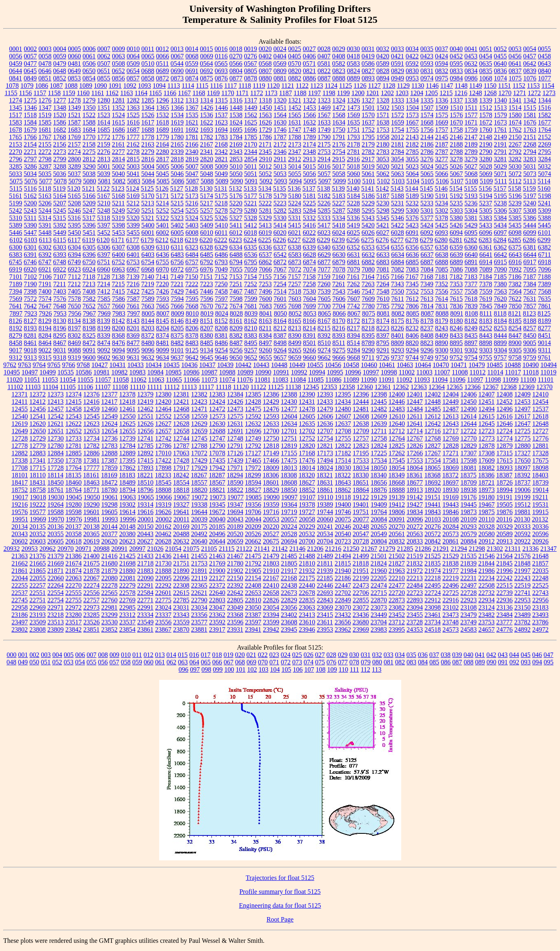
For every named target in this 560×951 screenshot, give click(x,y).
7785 (383, 306)
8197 (74, 328)
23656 (343, 622)
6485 (207, 255)
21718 (145, 563)
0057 (30, 56)
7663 (148, 306)
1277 (60, 100)
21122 (244, 549)
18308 (289, 475)
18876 (379, 490)
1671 (471, 122)
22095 (163, 578)
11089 (351, 380)
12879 (504, 446)
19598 (73, 512)
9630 (118, 357)
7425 (148, 291)
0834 (471, 71)
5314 (45, 218)
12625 (127, 424)
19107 (307, 497)
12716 (433, 431)
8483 (192, 343)
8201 (133, 328)
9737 (398, 357)
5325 (207, 218)
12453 (522, 402)
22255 (20, 585)
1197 (314, 93)
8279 (16, 335)
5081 (104, 181)
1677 (544, 122)
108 (320, 669)
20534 (325, 534)
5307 (515, 210)
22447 (343, 585)
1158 (54, 93)
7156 (280, 277)
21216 (333, 549)
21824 (379, 563)
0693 (221, 71)
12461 (127, 409)
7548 (383, 291)
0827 (368, 71)
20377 (109, 534)
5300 (412, 210)
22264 (56, 585)
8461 (30, 343)
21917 (289, 571)
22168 (289, 578)
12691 (235, 431)
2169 (236, 144)
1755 (412, 130)
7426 (162, 291)
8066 (339, 313)
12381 (181, 394)
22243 (522, 578)
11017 (513, 372)
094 (537, 662)
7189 (16, 284)
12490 (469, 409)
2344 (251, 152)
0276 (251, 56)
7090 (500, 269)
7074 (309, 269)
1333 (398, 100)
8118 (500, 313)
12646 (504, 424)
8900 (515, 343)
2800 (74, 159)
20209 (253, 527)
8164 (280, 321)
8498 (280, 343)
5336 (353, 218)
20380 (127, 534)
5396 (89, 225)
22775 (163, 600)
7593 (162, 299)
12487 (451, 409)
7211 (59, 284)
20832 (397, 541)
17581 (451, 460)
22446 (325, 585)
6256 (353, 240)
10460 (369, 365)
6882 (368, 262)
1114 (188, 86)
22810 (253, 600)
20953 (29, 549)
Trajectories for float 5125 (280, 878)
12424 (217, 402)
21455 (199, 556)
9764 (39, 365)
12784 (127, 446)
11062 (139, 380)
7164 (368, 277)
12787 (181, 446)
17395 (127, 460)
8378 (192, 335)
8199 (104, 328)
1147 (447, 86)
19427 (415, 504)
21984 (469, 571)
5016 (324, 166)
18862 (343, 490)
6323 (192, 247)
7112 (74, 277)
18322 (342, 475)
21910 (271, 571)
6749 (74, 262)
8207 (207, 328)
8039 (251, 313)
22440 (307, 585)
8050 (280, 313)
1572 (398, 115)
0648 (60, 71)
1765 (16, 137)
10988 (227, 372)
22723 (415, 593)
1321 (295, 100)
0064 (133, 56)
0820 (295, 71)
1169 (213, 93)
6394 (74, 255)
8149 (192, 321)
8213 (295, 328)
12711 (379, 431)
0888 (339, 78)
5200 (30, 203)
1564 (280, 115)
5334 (339, 218)
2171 (265, 144)
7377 (471, 284)
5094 (295, 181)
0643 (544, 63)
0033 (398, 49)
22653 (253, 593)
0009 (118, 49)
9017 (16, 350)
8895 (456, 343)
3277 (442, 159)
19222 (38, 504)
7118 (89, 277)
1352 (118, 108)
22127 (217, 578)
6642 (500, 255)
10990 (263, 372)
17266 (415, 453)
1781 (192, 137)
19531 (540, 504)
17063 (181, 453)
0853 (74, 78)
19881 (522, 512)
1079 (27, 86)
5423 (412, 225)
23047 (217, 607)
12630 (217, 424)
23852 (109, 629)
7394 (16, 291)
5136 (294, 188)
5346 (398, 218)
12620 (38, 424)
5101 (369, 181)
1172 (257, 93)
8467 (60, 343)
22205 (379, 578)
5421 (383, 225)
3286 (30, 166)
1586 (60, 122)
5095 (310, 181)
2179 (368, 144)
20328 (487, 527)
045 (526, 655)
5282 (280, 210)
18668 (397, 482)
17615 (504, 460)
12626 (145, 424)
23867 (163, 629)
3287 (45, 166)
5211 (118, 203)
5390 (30, 225)
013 (160, 655)
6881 (353, 262)
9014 (544, 343)
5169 (133, 196)
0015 (207, 49)
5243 (30, 210)
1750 (339, 130)
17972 (253, 468)
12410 (540, 394)
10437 (207, 365)
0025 (295, 49)
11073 (209, 380)
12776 (540, 438)
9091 (89, 350)
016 (194, 655)
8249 (471, 328)
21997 (522, 571)
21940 (343, 571)
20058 (307, 519)
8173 (368, 321)
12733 (73, 438)
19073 (218, 497)
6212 (162, 240)
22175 (307, 578)
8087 (427, 313)
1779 (162, 137)
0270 (236, 56)
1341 (515, 100)
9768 (83, 365)
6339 (309, 247)
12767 (415, 438)
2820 (207, 159)
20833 (415, 541)
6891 (471, 262)
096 (183, 669)
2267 (515, 144)
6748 (60, 262)
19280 (73, 504)
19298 (109, 504)
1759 (471, 130)
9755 (486, 357)
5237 (486, 203)
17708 (20, 468)
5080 (89, 181)
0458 (544, 56)
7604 (309, 299)
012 (149, 655)
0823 (339, 71)
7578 (74, 299)
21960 (379, 571)
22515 (504, 585)
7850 (515, 306)
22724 (433, 593)
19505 (504, 504)
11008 (460, 372)
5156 (485, 188)
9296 (427, 350)
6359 (456, 247)
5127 (177, 188)
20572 (433, 534)
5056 (309, 174)
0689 (162, 71)
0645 (30, 71)
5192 (456, 196)
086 (446, 662)
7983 (119, 313)
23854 (127, 629)
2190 (486, 144)
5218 (221, 203)
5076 (31, 181)
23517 (73, 622)
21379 (56, 556)
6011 (221, 233)
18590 (235, 482)
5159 (529, 188)
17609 (487, 460)
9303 (486, 350)
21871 (56, 571)
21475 (253, 556)
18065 (433, 468)
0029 (339, 49)
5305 (486, 210)
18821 (217, 490)
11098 (493, 380)
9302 (471, 350)
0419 (368, 56)
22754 (56, 600)
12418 (127, 402)
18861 (325, 490)
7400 (45, 291)
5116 (30, 188)
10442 (243, 365)
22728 (469, 593)
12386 (271, 394)
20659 (235, 541)
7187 (529, 277)
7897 (16, 313)
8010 (192, 313)
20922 (522, 541)
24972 (540, 629)
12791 (235, 446)
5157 (500, 188)
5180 (295, 196)
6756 (177, 262)
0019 (251, 49)
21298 (477, 549)
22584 (145, 593)
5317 (89, 218)
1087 (56, 86)
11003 (424, 372)
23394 (271, 615)
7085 (442, 269)
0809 (280, 71)
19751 (361, 512)
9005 (530, 343)
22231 (469, 578)
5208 (74, 203)
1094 (159, 86)
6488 (236, 255)
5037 (74, 174)
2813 (104, 159)
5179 (280, 196)
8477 (133, 343)
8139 (104, 321)
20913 (504, 541)
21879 (109, 571)
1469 (324, 108)
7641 (16, 306)
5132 (236, 188)
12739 (127, 438)
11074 (227, 380)
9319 (74, 357)
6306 (104, 247)
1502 (383, 108)
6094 (456, 233)
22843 (325, 600)
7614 (442, 299)
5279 (236, 210)
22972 (73, 607)
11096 (457, 380)
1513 (500, 108)
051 (46, 662)
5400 (148, 225)
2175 (324, 144)
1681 (45, 130)
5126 (162, 188)
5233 (427, 203)
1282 (133, 100)
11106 (85, 387)
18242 (181, 475)
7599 (251, 299)
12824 (379, 446)
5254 (177, 210)
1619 (177, 122)
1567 (324, 115)
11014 (495, 372)
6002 (162, 233)
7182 (456, 277)
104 (275, 669)
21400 (91, 556)
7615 (456, 299)
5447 (30, 233)
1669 (442, 122)
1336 (442, 100)
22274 (91, 585)
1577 (471, 115)
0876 (221, 78)
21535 (469, 556)
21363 (20, 556)
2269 (544, 144)
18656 (379, 482)
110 (343, 669)
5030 (515, 166)
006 (80, 655)
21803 (271, 563)
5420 (368, 225)
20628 (163, 541)
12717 (451, 431)
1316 (236, 100)
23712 (397, 622)
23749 (469, 622)
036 (423, 655)
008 (103, 655)
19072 (200, 497)
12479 (325, 409)
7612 (412, 299)
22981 (109, 607)
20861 (451, 541)
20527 (271, 534)
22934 (487, 600)
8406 (412, 335)
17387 (109, 460)
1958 (383, 137)
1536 (207, 115)
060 (149, 662)
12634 (289, 424)
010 (126, 655)
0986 (471, 78)
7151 (206, 277)
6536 (251, 255)
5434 (500, 225)
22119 (199, 578)
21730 (163, 563)
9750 (442, 357)
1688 (148, 130)
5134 (265, 188)
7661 (133, 306)
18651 (361, 482)
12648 (540, 424)
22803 (217, 600)
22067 (91, 578)
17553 (415, 460)
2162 (133, 144)
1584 (30, 122)
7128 (103, 277)
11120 (241, 387)
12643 (451, 424)
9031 (60, 350)
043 (503, 655)
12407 (487, 394)
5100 (354, 181)
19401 (361, 504)
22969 (38, 607)
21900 (217, 571)
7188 (544, 277)
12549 (109, 416)
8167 (324, 321)
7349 (427, 284)
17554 (433, 460)
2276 (104, 152)
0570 (295, 63)
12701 (289, 431)
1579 (500, 115)
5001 (104, 166)
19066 (164, 497)
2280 (162, 152)
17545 (397, 460)
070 (263, 662)
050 (34, 662)
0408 (339, 56)
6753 (133, 262)
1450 (265, 108)
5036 (60, 174)
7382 (515, 284)
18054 (397, 468)
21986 (487, 571)
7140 (147, 277)
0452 (456, 56)
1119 (259, 86)
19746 (343, 512)
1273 (549, 93)
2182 (412, 144)
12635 (307, 424)
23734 (433, 622)
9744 (412, 357)
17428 (181, 460)
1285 (148, 100)
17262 (397, 453)
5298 (383, 210)
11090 (369, 380)
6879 (339, 262)
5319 (118, 218)
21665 (38, 563)
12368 (509, 387)
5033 (16, 174)
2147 (471, 137)
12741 (145, 438)
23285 (91, 615)
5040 (118, 174)
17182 (343, 453)
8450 (530, 335)
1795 (368, 137)
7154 (250, 277)
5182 (324, 196)
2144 (427, 137)
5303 (456, 210)
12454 (540, 402)
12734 (91, 438)
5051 (251, 174)
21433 (145, 556)
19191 (504, 497)
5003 (133, 166)
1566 (309, 115)
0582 (339, 63)
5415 (295, 225)
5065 (427, 174)
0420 (383, 56)
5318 (104, 218)
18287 (217, 475)
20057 (289, 519)
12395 (343, 394)
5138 (324, 188)
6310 (162, 247)
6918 (544, 262)
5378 (442, 218)
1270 (505, 93)
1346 (30, 108)
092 (514, 662)
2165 (177, 144)
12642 (433, 424)
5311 (30, 218)
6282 (471, 240)
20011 (181, 519)
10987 (209, 372)
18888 (397, 490)
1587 (74, 122)
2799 (60, 159)
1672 (486, 122)
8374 (162, 335)
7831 (442, 306)
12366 (473, 387)
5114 (544, 181)
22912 (433, 600)
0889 (353, 78)
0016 (221, 49)
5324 (192, 218)
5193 (471, 196)
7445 (192, 291)
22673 (289, 593)
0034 (412, 49)
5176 (236, 196)
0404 (280, 56)
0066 (162, 56)
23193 (38, 615)
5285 (324, 210)
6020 (280, 233)
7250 (221, 284)
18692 (433, 482)
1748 (309, 130)
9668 (353, 357)
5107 (457, 181)
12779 (38, 446)
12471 (199, 409)
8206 (192, 328)
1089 (86, 86)
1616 (133, 122)
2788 (456, 152)
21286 (423, 549)
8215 (324, 328)
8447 (515, 335)
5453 (118, 233)
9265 (295, 350)
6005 (177, 233)
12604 (289, 416)
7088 (471, 269)
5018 (353, 166)
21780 (235, 563)
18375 (468, 475)
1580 (515, 115)
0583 (353, 63)
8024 (222, 313)
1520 (60, 115)
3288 (60, 166)
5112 (515, 181)
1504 (412, 108)
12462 (145, 409)
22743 (540, 593)
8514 (353, 343)
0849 (30, 78)
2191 (500, 144)
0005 (74, 49)
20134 (20, 527)
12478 (307, 409)
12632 (253, 424)
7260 (324, 284)
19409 (379, 504)
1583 (16, 122)
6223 (236, 240)
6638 (442, 255)
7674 (236, 306)
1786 (265, 137)
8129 (45, 321)
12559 (199, 416)
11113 (189, 387)
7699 (309, 306)
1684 (89, 130)
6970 (162, 269)
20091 (397, 519)
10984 (156, 372)
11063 (156, 380)
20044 (253, 519)
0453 (471, 56)
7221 (177, 284)
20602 (20, 541)
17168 (307, 453)
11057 (103, 380)
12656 (145, 431)
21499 (361, 556)
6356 (412, 247)
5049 (221, 174)
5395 (74, 225)
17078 (217, 453)
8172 (353, 321)
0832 (442, 71)
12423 (199, 402)
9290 (368, 350)
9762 (10, 365)
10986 (191, 372)
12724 (504, 431)
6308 (133, 247)
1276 (45, 100)
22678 (307, 593)
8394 (353, 335)
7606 (339, 299)
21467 (235, 556)
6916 (515, 262)
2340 (192, 152)
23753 (487, 622)
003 (46, 655)
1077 (544, 78)
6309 (148, 247)
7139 (133, 277)
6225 (265, 240)
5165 (74, 196)
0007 (104, 49)
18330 (360, 475)
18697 (451, 482)
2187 (442, 144)
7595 (192, 299)
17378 (73, 460)
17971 (235, 468)
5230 (383, 203)
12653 (91, 431)
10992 (299, 372)
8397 (383, 335)
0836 (500, 71)
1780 (177, 137)
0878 (251, 78)
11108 (120, 387)
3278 (456, 159)
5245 (60, 210)
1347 (45, 108)
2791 (500, 152)
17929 (199, 468)
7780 (368, 306)
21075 (191, 549)
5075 (16, 181)
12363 (419, 387)
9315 (45, 357)
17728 (56, 468)
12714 (415, 431)
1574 (427, 115)
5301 (427, 210)
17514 (343, 460)
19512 (522, 504)
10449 (297, 365)
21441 (181, 556)
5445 (544, 225)
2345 (265, 152)
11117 (206, 387)
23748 (451, 622)
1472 (339, 108)
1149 (475, 86)
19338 (199, 504)
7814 (427, 306)
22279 (127, 585)
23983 (379, 629)
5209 (89, 203)
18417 (20, 482)
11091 (386, 380)
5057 (324, 174)
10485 (495, 365)
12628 (181, 424)
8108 (471, 313)
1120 (273, 86)
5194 (486, 196)
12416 (91, 402)
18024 (325, 468)
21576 (522, 556)
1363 (133, 108)
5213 (148, 203)
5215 (177, 203)
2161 (118, 144)
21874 (73, 571)
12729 (38, 438)
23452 (397, 615)
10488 (513, 365)
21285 (405, 549)
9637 (177, 357)
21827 (397, 563)
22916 (451, 600)
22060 (56, 578)
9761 (544, 357)
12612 (433, 416)
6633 (383, 255)
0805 (251, 71)
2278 (133, 152)
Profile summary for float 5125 (280, 892)
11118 (223, 387)
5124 (133, 188)
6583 (295, 255)
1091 (115, 86)
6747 (45, 262)
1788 (295, 137)
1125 (346, 86)
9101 (177, 350)
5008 (207, 166)
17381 (91, 460)
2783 (383, 152)
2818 (177, 159)
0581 (324, 63)
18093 (504, 468)
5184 (353, 196)
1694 (221, 130)
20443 (145, 534)
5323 (177, 218)
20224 (289, 527)
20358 (73, 534)
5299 (398, 210)
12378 (127, 394)
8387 (280, 335)
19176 (469, 497)
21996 (504, 571)
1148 (461, 86)
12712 (397, 431)
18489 (127, 482)
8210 (251, 328)
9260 (265, 350)
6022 (309, 233)
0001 (16, 49)
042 (491, 655)
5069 (486, 174)
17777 (91, 468)
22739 (504, 593)
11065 (174, 380)
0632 (471, 63)
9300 (442, 350)
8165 (295, 321)
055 (91, 662)
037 (434, 655)
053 (69, 662)
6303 (60, 247)
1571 (383, 115)
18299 (253, 475)
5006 (177, 166)
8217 (353, 328)
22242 (504, 578)
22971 (56, 607)
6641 (486, 255)
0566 (236, 63)
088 (469, 662)
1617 (148, 122)
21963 (397, 571)
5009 (221, 166)
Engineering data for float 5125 (280, 905)
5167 (104, 196)
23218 (56, 615)
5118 (45, 188)
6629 (324, 255)
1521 (74, 115)
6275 (368, 240)
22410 (271, 585)
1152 (519, 86)
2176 (339, 144)
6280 (441, 240)
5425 (442, 225)
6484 (192, 255)
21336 (531, 549)
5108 (471, 181)
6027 (383, 233)
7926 (45, 313)
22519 (522, 585)
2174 (309, 144)
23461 (433, 615)
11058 (121, 380)
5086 (178, 181)
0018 (236, 49)
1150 (490, 86)
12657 (163, 431)
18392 (522, 475)
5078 (60, 181)
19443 (451, 504)
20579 (469, 534)
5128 (191, 188)
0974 (427, 78)
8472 (89, 343)
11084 (298, 380)
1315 (221, 100)
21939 (325, 571)
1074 (500, 78)
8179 (442, 321)
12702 (307, 431)
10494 (549, 365)
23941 (253, 629)
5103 (398, 181)
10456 (333, 365)
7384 (530, 284)
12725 (522, 431)
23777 (504, 622)
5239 (515, 203)
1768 (60, 137)
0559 (192, 63)
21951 (361, 571)
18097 (522, 468)
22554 (56, 593)
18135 (73, 475)
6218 (177, 240)
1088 (71, 86)
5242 (16, 210)
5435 (515, 225)
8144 (148, 321)
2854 (251, 159)
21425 (127, 556)
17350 (56, 460)
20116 (504, 519)
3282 (515, 159)
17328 (540, 453)
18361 (414, 475)
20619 (91, 541)
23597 (253, 622)
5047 (192, 174)
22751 (38, 600)
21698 (127, 563)
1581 (530, 115)
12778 (20, 446)
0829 (398, 71)
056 (103, 662)
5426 (456, 225)
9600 (89, 357)
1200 (358, 93)
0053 (515, 49)
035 (411, 655)
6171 (118, 240)
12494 (487, 409)
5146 (441, 188)
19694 (235, 512)
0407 (324, 56)
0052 (500, 49)
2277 (118, 152)
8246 (456, 328)
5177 (251, 196)
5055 (295, 174)
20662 (253, 541)
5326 (221, 218)
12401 (415, 394)
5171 (162, 196)
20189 (235, 527)
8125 (544, 313)
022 (263, 655)
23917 (217, 629)
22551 (38, 593)
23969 (361, 629)
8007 (163, 313)
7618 (471, 299)
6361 (486, 247)
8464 (45, 343)
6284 (500, 240)
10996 (353, 372)
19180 (487, 497)
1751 (353, 130)
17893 (145, 468)
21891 (199, 571)
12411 (19, 402)
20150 (145, 527)
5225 (309, 203)
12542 (56, 416)
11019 (548, 372)
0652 (118, 71)
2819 (192, 159)
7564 (515, 291)
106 (298, 669)
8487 (236, 343)
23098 (433, 607)
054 (80, 662)
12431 (307, 402)
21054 (173, 549)
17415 (145, 460)
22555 (73, 593)
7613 (427, 299)
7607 (353, 299)
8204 (162, 328)
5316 (74, 218)
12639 (379, 424)
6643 (515, 255)
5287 (339, 210)
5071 (500, 174)
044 (514, 655)
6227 (294, 240)
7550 (398, 291)
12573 (217, 416)
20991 (119, 549)
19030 (56, 497)
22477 (397, 585)
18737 (522, 482)
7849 (500, 306)
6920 (30, 269)
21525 (433, 556)
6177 (133, 240)
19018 (38, 497)
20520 (235, 534)
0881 (280, 78)
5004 (148, 166)
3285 (16, 166)
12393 (325, 394)
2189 (471, 144)
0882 (295, 78)
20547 (361, 534)
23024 (163, 607)
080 (377, 662)
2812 (89, 159)
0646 (45, 71)
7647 (45, 306)
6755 (162, 262)
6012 (236, 233)
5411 (236, 225)
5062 (383, 174)
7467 (236, 291)
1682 (60, 130)
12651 (56, 431)
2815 (133, 159)
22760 (109, 600)
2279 (148, 152)
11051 (32, 380)
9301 (456, 350)
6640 (471, 255)
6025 (353, 233)
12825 (397, 446)
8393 (339, 335)
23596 (235, 622)
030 (354, 655)
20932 (11, 549)
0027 (309, 49)
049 (23, 662)
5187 (383, 196)
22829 (289, 600)
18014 (307, 468)
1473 (353, 108)
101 (240, 669)
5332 (309, 218)
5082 (119, 181)
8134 (74, 321)
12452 (504, 402)
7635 (544, 299)
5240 (530, 203)
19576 (20, 512)
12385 (253, 394)
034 (400, 655)
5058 (339, 174)
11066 (192, 380)
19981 (92, 519)
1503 (398, 108)
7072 (295, 269)
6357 (427, 247)
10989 (245, 372)
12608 (361, 416)
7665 (162, 306)
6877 (324, 262)
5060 (353, 174)
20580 (487, 534)
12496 (504, 409)
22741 (522, 593)
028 (331, 655)
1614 (104, 122)
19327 (181, 504)
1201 (373, 93)
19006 (522, 490)
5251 (148, 210)
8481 (162, 343)
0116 (221, 56)
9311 (544, 350)
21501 (379, 556)
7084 (427, 269)
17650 (522, 460)
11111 (155, 387)
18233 (163, 475)
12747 (217, 438)
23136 (504, 607)
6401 (133, 255)
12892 (145, 453)
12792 (253, 446)
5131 (221, 188)
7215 (118, 284)
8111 (486, 313)
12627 (163, 424)
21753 (199, 563)
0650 (89, 71)
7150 (191, 277)
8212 (280, 328)
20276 (433, 527)
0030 (353, 49)
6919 (16, 269)
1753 (383, 130)
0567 (251, 63)
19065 (146, 497)
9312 (16, 357)
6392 (45, 255)
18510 (145, 482)
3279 (471, 159)
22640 (217, 593)
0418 (353, 56)
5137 (309, 188)
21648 (540, 556)
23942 (271, 629)
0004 (60, 49)
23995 (397, 629)
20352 (38, 534)
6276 (382, 240)
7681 (251, 306)
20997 (137, 549)
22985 (127, 607)
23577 (199, 622)
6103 (31, 240)
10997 (371, 372)
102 (252, 669)
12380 (163, 394)
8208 (221, 328)
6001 (148, 233)
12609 (379, 416)
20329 (504, 527)
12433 (325, 402)
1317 (251, 100)
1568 (339, 115)
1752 (368, 130)
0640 (500, 63)
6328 (207, 247)
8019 (207, 313)
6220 (206, 240)
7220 (162, 284)
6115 (60, 240)
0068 (192, 56)
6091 (412, 233)
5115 (16, 188)
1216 (461, 93)
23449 (379, 615)
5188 (398, 196)
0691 (192, 71)
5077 (45, 181)
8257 (530, 328)
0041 (471, 49)
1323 (324, 100)
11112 (172, 387)
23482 (487, 615)
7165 (382, 277)
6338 (295, 247)
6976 (207, 269)
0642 (530, 63)
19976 (74, 519)
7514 (280, 291)
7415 (118, 291)
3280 (486, 159)
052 (57, 662)
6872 (280, 262)
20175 (199, 527)
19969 (38, 519)
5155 (471, 188)
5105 (427, 181)
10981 (102, 372)
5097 (324, 181)
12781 (73, 446)
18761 (56, 490)
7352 (442, 284)
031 (366, 655)
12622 (73, 424)
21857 (540, 563)
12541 (38, 416)
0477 (30, 63)
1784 (236, 137)
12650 (38, 431)
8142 (118, 321)
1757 (442, 130)
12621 (56, 424)
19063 (128, 497)
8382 (236, 335)
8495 (251, 343)
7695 (280, 306)
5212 (133, 203)
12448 (433, 402)
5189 (412, 196)
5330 (280, 218)
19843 (433, 512)
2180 (383, 144)
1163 (126, 93)
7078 (339, 269)
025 (297, 655)
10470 (441, 365)
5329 (265, 218)
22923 (469, 600)
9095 (133, 350)
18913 (415, 490)
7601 (280, 299)
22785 (181, 600)
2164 (162, 144)
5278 (221, 210)
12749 (253, 438)
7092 (515, 269)
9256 (236, 350)
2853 (236, 159)
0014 (192, 49)
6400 (118, 255)
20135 (38, 527)
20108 (451, 519)
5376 (412, 218)
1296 (162, 100)
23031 (181, 607)
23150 (522, 607)
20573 (451, 534)
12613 (451, 416)
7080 (368, 269)
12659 (199, 431)
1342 (530, 100)
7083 (412, 269)
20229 (307, 527)
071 (274, 662)
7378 (486, 284)
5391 (45, 225)
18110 (38, 475)
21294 (459, 549)
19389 (325, 504)
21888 (163, 571)
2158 (89, 144)
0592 (412, 63)
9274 (324, 350)
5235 (456, 203)
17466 (271, 460)
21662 (20, 563)
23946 (307, 629)
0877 (236, 78)
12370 (544, 387)
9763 (24, 365)
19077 (236, 497)
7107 (60, 277)
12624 (109, 424)
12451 (487, 402)
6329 (221, 247)
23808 (38, 629)
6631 (353, 255)
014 (171, 655)
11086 (333, 380)
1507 (427, 108)
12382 (199, 394)
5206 (45, 203)
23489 (522, 615)
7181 (441, 277)
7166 (397, 277)
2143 (412, 137)
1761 (500, 130)
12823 (361, 446)
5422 (398, 225)
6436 (162, 255)
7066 (265, 269)
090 (491, 662)
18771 (91, 490)
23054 (271, 607)
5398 (118, 225)
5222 (265, 203)
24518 (433, 629)
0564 (207, 63)
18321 (324, 475)
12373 (56, 394)
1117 (230, 86)
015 (183, 655)
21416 (109, 556)
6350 (339, 247)
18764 (73, 490)
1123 (317, 86)
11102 (15, 387)
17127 (253, 453)
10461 (387, 365)
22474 (379, 585)
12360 (365, 387)
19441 (433, 504)
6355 (398, 247)
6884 (398, 262)
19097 (289, 497)
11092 (404, 380)
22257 (38, 585)
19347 (235, 504)
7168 (427, 277)
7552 (412, 291)
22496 (451, 585)
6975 (192, 269)
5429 (471, 225)
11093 (422, 380)
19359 (271, 504)
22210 (397, 578)
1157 (40, 93)
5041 (133, 174)
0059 (60, 56)
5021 (398, 166)
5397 (104, 225)
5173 (192, 196)
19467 (487, 504)
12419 (145, 402)
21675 (91, 563)
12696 (253, 431)
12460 (109, 409)
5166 (89, 196)
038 (446, 655)
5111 (501, 181)
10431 (118, 365)
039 (457, 655)
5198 (544, 196)
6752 (118, 262)
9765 (54, 365)
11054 (68, 380)
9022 (45, 350)
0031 (368, 49)
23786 (540, 622)
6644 (530, 255)
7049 (221, 269)
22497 (469, 585)
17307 (469, 453)
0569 (280, 63)
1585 (45, 122)
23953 (325, 629)
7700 (324, 306)
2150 (515, 137)
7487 (251, 291)
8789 (368, 343)
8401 (398, 335)
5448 (45, 233)
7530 (309, 291)
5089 (222, 181)
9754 (471, 357)
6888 (442, 262)
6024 (339, 233)
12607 (343, 416)
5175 (221, 196)
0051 (486, 49)
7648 (60, 306)
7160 (338, 277)
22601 (163, 593)
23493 (540, 615)
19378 (307, 504)
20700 (307, 541)
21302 (495, 549)
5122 (103, 188)
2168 (221, 144)
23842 (73, 629)
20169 (181, 527)
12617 (522, 416)
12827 (433, 446)
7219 (148, 284)
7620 (500, 299)
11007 (442, 372)
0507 (104, 63)
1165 (155, 93)
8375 (177, 335)
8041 (266, 313)
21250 (351, 549)
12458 (73, 409)
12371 (20, 394)
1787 (280, 137)
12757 (361, 438)
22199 (361, 578)
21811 (325, 563)
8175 (398, 321)
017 (206, 655)
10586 (84, 372)
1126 (360, 86)
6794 (236, 262)
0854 (89, 78)
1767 (45, 137)
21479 (271, 556)
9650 (236, 357)
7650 (74, 306)
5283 (295, 210)
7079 (353, 269)
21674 (73, 563)
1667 (412, 122)
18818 (181, 490)
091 (503, 662)
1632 (309, 122)
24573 (451, 629)
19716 (271, 512)
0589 (383, 63)
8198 (89, 328)
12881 (540, 446)
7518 (295, 291)
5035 (45, 174)
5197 (530, 196)
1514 (515, 108)
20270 (397, 527)
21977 (451, 571)
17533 (361, 460)
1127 (374, 86)
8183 (486, 321)
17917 (181, 468)
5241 (544, 203)
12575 (235, 416)
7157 (294, 277)
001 (23, 655)
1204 (417, 93)
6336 (265, 247)
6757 (192, 262)
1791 (339, 137)
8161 (236, 321)
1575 (442, 115)
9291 (383, 350)
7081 (383, 269)
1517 (16, 115)
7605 (324, 299)
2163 (148, 144)
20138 (91, 527)
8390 (295, 335)
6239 (338, 240)
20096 (415, 519)
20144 (109, 527)
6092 (427, 233)
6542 (280, 255)
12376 (91, 394)
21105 (209, 549)
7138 (118, 277)
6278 (412, 240)
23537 (127, 622)
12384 (235, 394)
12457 (56, 409)
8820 (412, 343)
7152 (221, 277)
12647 (522, 424)
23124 (487, 607)
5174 (207, 196)
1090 (100, 86)
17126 (235, 453)
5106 (442, 181)
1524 (118, 115)
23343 (181, 615)
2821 (221, 159)
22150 (235, 578)
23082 (397, 607)
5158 (515, 188)
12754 (325, 438)
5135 (280, 188)
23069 (325, 607)
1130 (418, 86)
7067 (280, 269)
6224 (250, 240)
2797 (30, 159)
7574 (45, 299)
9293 (398, 350)
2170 (251, 144)
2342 (221, 152)
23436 (361, 615)
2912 (295, 159)
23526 (91, 622)
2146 (456, 137)
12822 (343, 446)
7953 (60, 313)
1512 (486, 108)
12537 (540, 409)
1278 (74, 100)
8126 (16, 321)
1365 (162, 108)
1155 (11, 93)
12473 (235, 409)
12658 (181, 431)
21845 (504, 563)
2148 (486, 137)
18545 (163, 482)
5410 (221, 225)
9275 (339, 350)
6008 (192, 233)
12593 (271, 416)
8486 (221, 343)
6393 (60, 255)
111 (354, 669)
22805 (235, 600)
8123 (529, 313)
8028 (236, 313)
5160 (544, 188)
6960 (104, 269)
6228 (309, 240)
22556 (91, 593)
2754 (339, 152)
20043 (235, 519)
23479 (469, 615)
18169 (109, 475)
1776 (118, 137)
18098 (540, 468)
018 (217, 655)
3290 (89, 166)
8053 (310, 313)
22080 (109, 578)
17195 (361, 453)
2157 (74, 144)
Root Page (280, 919)
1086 (42, 86)
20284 (451, 527)
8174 (383, 321)
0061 (89, 56)
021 (251, 655)
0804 (236, 71)
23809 (56, 629)
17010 (163, 453)
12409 (522, 394)
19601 (91, 512)
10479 (477, 365)
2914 (324, 159)
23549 (145, 622)
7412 (104, 291)
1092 (130, 86)
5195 (500, 196)
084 (423, 662)
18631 (325, 482)
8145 (162, 321)
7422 (133, 291)
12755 (343, 438)
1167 (184, 93)
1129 (403, 86)
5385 (515, 218)
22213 (415, 578)
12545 (91, 416)
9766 (69, 365)
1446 (221, 108)
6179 (147, 240)
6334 (236, 247)
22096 (181, 578)
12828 (451, 446)
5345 (383, 218)
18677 (415, 482)
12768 (433, 438)
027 (320, 655)
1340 (500, 100)
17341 (38, 460)
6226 (280, 240)
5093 (280, 181)
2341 (207, 152)
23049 (235, 607)
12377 (109, 394)
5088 (207, 181)
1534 (177, 115)
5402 (177, 225)
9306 (530, 350)
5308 (530, 210)
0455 (500, 56)
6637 (427, 255)
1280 (104, 100)
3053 (383, 159)
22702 (343, 593)
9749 (427, 357)
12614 (469, 416)
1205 (431, 93)
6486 (221, 255)
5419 (353, 225)
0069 (207, 56)
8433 (456, 335)
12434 (343, 402)
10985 (173, 372)
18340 (378, 475)
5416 (309, 225)
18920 (433, 490)
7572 (30, 299)
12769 (451, 438)
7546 (353, 291)
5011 (250, 166)
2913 (309, 159)
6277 (397, 240)
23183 (540, 607)
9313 (30, 357)
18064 (415, 468)
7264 (383, 284)
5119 (59, 188)
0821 (309, 71)
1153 (533, 86)
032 (377, 655)
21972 (415, 571)
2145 (442, 137)
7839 (471, 306)
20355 (56, 534)
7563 (500, 291)
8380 (207, 335)
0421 (398, 56)
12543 (73, 416)
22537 (20, 593)
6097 (500, 233)
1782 (207, 137)
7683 (265, 306)
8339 (104, 335)
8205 (177, 328)
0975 (442, 78)
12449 (451, 402)
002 (34, 655)
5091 (251, 181)
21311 (512, 549)
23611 (325, 622)
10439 (225, 365)
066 (217, 662)
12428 (253, 402)
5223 (280, 203)
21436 (163, 556)
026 (309, 655)
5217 (207, 203)
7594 (177, 299)
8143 (133, 321)
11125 (276, 387)
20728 (361, 541)
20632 (181, 541)
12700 (271, 431)
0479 (60, 63)
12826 (415, 446)
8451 (544, 335)
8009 (178, 313)
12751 (289, 438)
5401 (162, 225)
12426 (235, 402)
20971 (83, 549)
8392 (324, 335)
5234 (442, 203)
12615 (487, 416)
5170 (148, 196)
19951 (20, 519)
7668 (192, 306)
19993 (110, 519)
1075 (515, 78)
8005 (148, 313)
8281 (30, 335)
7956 (75, 313)
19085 (253, 497)
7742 (353, 306)
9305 (515, 350)
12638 (361, 424)
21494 (343, 556)
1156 (26, 93)
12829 (469, 446)
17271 (451, 453)
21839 (469, 563)
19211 (540, 497)
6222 (221, 240)
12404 (451, 394)
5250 (133, 210)
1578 (486, 115)
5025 (442, 166)
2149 (500, 137)
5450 (74, 233)
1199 (343, 93)
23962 (343, 629)
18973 (487, 490)
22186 (343, 578)
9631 (133, 357)
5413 (265, 225)
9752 (456, 357)
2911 (280, 159)
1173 (271, 93)
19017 (20, 497)
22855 (361, 600)
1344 (544, 100)
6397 (104, 255)
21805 (289, 563)
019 (229, 655)
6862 (265, 262)
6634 (398, 255)
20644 (217, 541)
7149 (177, 277)
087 (457, 662)
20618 (73, 541)
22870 (379, 600)
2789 (471, 152)
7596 (207, 299)
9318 (60, 357)
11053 (50, 380)
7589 (148, 299)
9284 (353, 350)
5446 (16, 233)
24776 (504, 629)
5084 (148, 181)
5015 (309, 166)
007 (91, 655)
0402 (265, 56)
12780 (56, 446)
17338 (20, 460)
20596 (540, 534)
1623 (221, 122)
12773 (487, 438)
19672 (217, 512)
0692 (207, 71)
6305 (89, 247)
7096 (544, 269)
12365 (455, 387)
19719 (289, 512)
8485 (207, 343)
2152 (544, 137)
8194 (45, 328)
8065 (324, 313)
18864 (361, 490)
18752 (20, 490)
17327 (522, 453)
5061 (368, 174)
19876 (504, 512)
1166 (170, 93)
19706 (253, 512)
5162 (30, 196)
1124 (331, 86)
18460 (73, 482)
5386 (530, 218)
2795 (544, 152)
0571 (309, 63)
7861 (544, 306)
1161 (98, 93)
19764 (379, 512)
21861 (20, 571)
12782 (91, 446)
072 (286, 662)
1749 (324, 130)
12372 (38, 394)
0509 (133, 63)
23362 (217, 615)
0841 (16, 78)
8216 (339, 328)
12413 (56, 402)
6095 (471, 233)
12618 (540, 416)
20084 (379, 519)
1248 (476, 93)
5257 (207, 210)
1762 (515, 130)
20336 (540, 527)
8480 (148, 343)
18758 (38, 490)
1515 (530, 108)
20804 (379, 541)
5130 (206, 188)
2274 (74, 152)
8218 (368, 328)
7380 (500, 284)
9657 (280, 357)
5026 (456, 166)
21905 (253, 571)
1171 (242, 93)
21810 (307, 563)
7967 (89, 313)
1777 (133, 137)
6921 (45, 269)
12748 (235, 438)
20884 (469, 541)
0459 (16, 63)
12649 (20, 431)
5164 (60, 196)
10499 (48, 372)
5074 (544, 174)
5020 (383, 166)
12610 (397, 416)
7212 (74, 284)
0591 (398, 63)
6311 (177, 247)
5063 (398, 174)
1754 (398, 130)
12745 (199, 438)
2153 (16, 144)
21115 (227, 549)
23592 (217, 622)
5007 (192, 166)
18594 (253, 482)
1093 (144, 86)
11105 (68, 387)
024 (286, 655)
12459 (91, 409)
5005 (162, 166)
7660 (118, 306)
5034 (30, 174)
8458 (16, 343)
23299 (109, 615)
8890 (442, 343)
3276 (427, 159)
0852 (60, 78)
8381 (221, 335)
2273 (60, 152)
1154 (548, 86)
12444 (361, 402)
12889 (127, 453)
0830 (412, 71)
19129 (379, 497)
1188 (300, 93)
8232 (412, 328)
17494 (325, 460)
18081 (469, 468)
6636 (412, 255)
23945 (289, 629)
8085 (413, 313)
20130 (522, 519)
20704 (325, 541)
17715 (38, 468)
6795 (251, 262)
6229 (324, 240)
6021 (295, 233)
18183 (127, 475)
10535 (66, 372)
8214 (309, 328)
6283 (485, 240)
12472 (217, 409)
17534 (379, 460)
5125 (147, 188)
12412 (38, 402)
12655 (127, 431)
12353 (329, 387)
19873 (469, 512)
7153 (236, 277)
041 (480, 655)
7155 (265, 277)
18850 (289, 490)
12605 (307, 416)
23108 (469, 607)
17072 (199, 453)
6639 (456, 255)
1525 (133, 115)
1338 (471, 100)
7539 (324, 291)
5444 (530, 225)
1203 (402, 93)
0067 (177, 56)
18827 (253, 490)
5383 (486, 218)
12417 (109, 402)
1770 (89, 137)
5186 (368, 196)
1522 (89, 115)
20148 (127, 527)
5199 (16, 203)
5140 (353, 188)
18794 (127, 490)
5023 (412, 166)
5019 (368, 166)
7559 (486, 291)
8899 (500, 343)
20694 (289, 541)
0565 (221, 63)
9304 (500, 350)
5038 (89, 174)
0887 (324, 78)
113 (377, 669)
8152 (221, 321)
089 (480, 662)
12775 (522, 438)
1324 (339, 100)
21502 (397, 556)
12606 (325, 416)
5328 (251, 218)
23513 (56, 622)
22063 (73, 578)
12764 (397, 438)
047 (549, 655)
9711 (368, 357)
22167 (271, 578)
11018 (531, 372)
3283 (530, 159)
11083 (280, 380)
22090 (145, 578)
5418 (339, 225)
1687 (133, 130)
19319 (163, 504)
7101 (16, 277)
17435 (217, 460)
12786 (163, 446)
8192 (16, 328)
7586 (118, 299)
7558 (471, 291)
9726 (383, 357)
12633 (271, 424)
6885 (412, 262)
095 (549, 662)
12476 (271, 409)
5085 (163, 181)
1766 (30, 137)
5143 (397, 188)
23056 (289, 607)
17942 (217, 468)
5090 (236, 181)
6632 (368, 255)
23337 (163, 615)
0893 (368, 78)
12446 (397, 402)
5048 (207, 174)
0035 (427, 49)
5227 (339, 203)
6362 (500, 247)
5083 (133, 181)
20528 (289, 534)
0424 (442, 56)
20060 (325, 519)
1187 (286, 93)
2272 (45, 152)
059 (137, 662)
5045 (162, 174)
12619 (20, 424)
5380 (456, 218)
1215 (446, 93)
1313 (192, 100)
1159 (69, 93)
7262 (353, 284)
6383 (16, 255)
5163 (45, 196)
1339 (486, 100)
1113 (174, 86)
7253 (265, 284)
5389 (16, 225)
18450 (56, 482)
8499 (295, 343)
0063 (118, 56)
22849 (343, 600)
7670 (207, 306)
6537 (265, 255)
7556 (442, 291)
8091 (457, 313)
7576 (60, 299)
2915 (339, 159)
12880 (522, 446)
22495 (433, 585)
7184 (485, 277)
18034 (361, 468)
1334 (412, 100)
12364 (437, 387)
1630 (280, 122)
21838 (451, 563)
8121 (515, 313)
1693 (207, 130)
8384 (265, 335)
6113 (45, 240)
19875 (487, 512)
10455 (315, 365)
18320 (307, 475)
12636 (325, 424)
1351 (104, 108)
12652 (73, 431)
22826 (271, 600)
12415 (73, 402)
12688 (217, 431)
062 (171, 662)
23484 (504, 615)
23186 (20, 615)
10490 (531, 365)
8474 (104, 343)
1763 (530, 130)
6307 (118, 247)
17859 (109, 468)
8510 (324, 343)
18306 (271, 475)
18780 (109, 490)
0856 (118, 78)
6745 (16, 262)
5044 (148, 174)
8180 (456, 321)
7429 (177, 291)
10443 (261, 365)
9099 (162, 350)
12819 (289, 446)
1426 (207, 108)
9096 (148, 350)
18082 (487, 468)
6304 (74, 247)
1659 (398, 122)
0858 (148, 78)
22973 (91, 607)
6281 (456, 240)
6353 (368, 247)
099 (218, 669)
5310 (16, 218)
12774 (504, 438)
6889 (456, 262)
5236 (471, 203)
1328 (383, 100)
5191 (442, 196)
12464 (163, 409)
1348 (60, 108)
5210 (104, 203)
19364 (289, 504)
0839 (530, 71)
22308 (181, 585)
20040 (217, 519)
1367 (192, 108)
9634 (162, 357)
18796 (145, 490)
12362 (401, 387)
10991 (281, 372)
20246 (343, 527)
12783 (109, 446)
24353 (415, 629)
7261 (339, 284)
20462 (163, 534)
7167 (412, 277)
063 (183, 662)
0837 (515, 71)
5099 (339, 181)
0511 (162, 63)
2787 (442, 152)
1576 (456, 115)
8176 (412, 321)
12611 (414, 416)
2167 (207, 144)
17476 (307, 460)
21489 (325, 556)
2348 (309, 152)
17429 (199, 460)
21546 (487, 556)
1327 (368, 100)
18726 (504, 482)
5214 (162, 203)
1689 (162, 130)
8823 (427, 343)
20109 (469, 519)
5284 (309, 210)
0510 (148, 63)
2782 (368, 152)
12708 (343, 431)
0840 (544, 71)
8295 (60, 335)
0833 (456, 71)
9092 (104, 350)
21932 (307, 571)
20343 (20, 534)
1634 (339, 122)
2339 (177, 152)
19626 (163, 512)
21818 (361, 563)
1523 (104, 115)
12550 (127, 416)
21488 (307, 556)
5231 (398, 203)
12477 (289, 409)
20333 (522, 527)
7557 (456, 291)
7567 (530, 291)
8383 (251, 335)
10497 (30, 372)
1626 (265, 122)
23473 (451, 615)
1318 (265, 100)
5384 (500, 218)
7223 (207, 284)
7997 (133, 313)
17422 (163, 460)
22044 (20, 578)
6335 (251, 247)
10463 (405, 365)
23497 (20, 622)
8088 (442, 313)
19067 (182, 497)
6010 (207, 233)
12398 (379, 394)
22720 (397, 593)
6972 (177, 269)
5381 (471, 218)
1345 (16, 108)
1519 (45, 115)
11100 (528, 380)
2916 (353, 159)
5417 (324, 225)
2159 (104, 144)
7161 (353, 277)
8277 (544, 328)
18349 (396, 475)
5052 (265, 174)
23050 (253, 607)
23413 (307, 615)
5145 (427, 188)
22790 (199, 600)
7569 (16, 299)
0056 (16, 56)
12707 (325, 431)
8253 (500, 328)
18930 (451, 490)
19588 (56, 512)
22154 (253, 578)
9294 (412, 350)
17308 (487, 453)
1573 (412, 115)
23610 (307, 622)
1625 (251, 122)
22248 (540, 578)
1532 (162, 115)
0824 (353, 71)
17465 (253, 460)
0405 (295, 56)
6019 (265, 233)
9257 (251, 350)
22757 (91, 600)
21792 (253, 563)
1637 (368, 122)
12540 (20, 416)
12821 (325, 446)
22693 (325, 593)
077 (343, 662)
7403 (60, 291)
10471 (459, 365)
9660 (309, 357)
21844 (487, 563)
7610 (383, 299)
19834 (415, 512)
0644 (16, 71)
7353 (456, 284)
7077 (324, 269)
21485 (289, 556)
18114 (55, 475)
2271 (30, 152)
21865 (38, 571)
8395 (368, 335)
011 (137, 655)
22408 (253, 585)
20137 (73, 527)
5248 (104, 210)
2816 (148, 159)
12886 (91, 453)
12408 (504, 394)
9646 (221, 357)
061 (160, 662)
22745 (20, 600)
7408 (89, 291)
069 (251, 662)
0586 (368, 63)
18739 (540, 482)
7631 (530, 299)
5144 (412, 188)
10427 (100, 365)
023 (274, 655)
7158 (309, 277)
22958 (20, 607)
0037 (442, 49)
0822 (324, 71)
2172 (280, 144)
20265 (379, 527)
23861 (145, 629)
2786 (427, 152)
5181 (309, 196)
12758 (379, 438)
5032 (544, 166)
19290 (91, 504)
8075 (369, 313)
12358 (347, 387)
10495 (12, 372)
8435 (471, 335)
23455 (415, 615)
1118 (245, 86)
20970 (65, 549)
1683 (74, 130)
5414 (280, 225)
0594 (442, 63)
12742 (163, 438)
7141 (162, 277)
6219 (191, 240)
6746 (30, 262)
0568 (265, 63)
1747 (295, 130)
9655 (265, 357)
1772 (104, 137)
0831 (427, 71)
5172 (177, 196)
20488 (181, 534)
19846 (451, 512)
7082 (398, 269)
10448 (279, 365)
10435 (171, 365)
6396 (89, 255)
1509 (442, 108)
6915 (500, 262)
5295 (368, 210)
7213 (89, 284)
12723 (487, 431)
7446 (207, 291)
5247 (89, 210)
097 (195, 669)
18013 (289, 468)
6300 (16, 247)
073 (297, 662)
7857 (530, 306)
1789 (309, 137)
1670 (456, 122)
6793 (221, 262)
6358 (442, 247)
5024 (427, 166)
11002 (407, 372)
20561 (397, 534)
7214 (104, 284)
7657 (104, 306)
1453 (309, 108)
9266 (309, 350)
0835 (486, 71)
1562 (251, 115)
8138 (89, 321)
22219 (451, 578)
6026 (368, 233)
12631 (235, 424)
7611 (397, 299)
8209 (236, 328)
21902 (235, 571)
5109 (486, 181)
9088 (74, 350)
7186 (515, 277)
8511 (339, 343)
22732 (487, 593)
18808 (163, 490)
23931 (235, 629)
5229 (368, 203)
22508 (487, 585)
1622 (207, 122)
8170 (339, 321)
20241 (325, 527)
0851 (45, 78)
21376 (38, 556)
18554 (181, 482)
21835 (433, 563)
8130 (60, 321)
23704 (379, 622)
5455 (133, 233)
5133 (250, 188)
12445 (379, 402)
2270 (16, 152)
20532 (307, 534)
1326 (353, 100)
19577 (38, 512)
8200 (118, 328)
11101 (546, 380)
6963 (118, 269)
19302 (127, 504)
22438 (289, 585)
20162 (163, 527)
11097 (475, 380)
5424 (427, 225)
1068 (486, 78)
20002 (164, 519)
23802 (20, 629)
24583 (469, 629)
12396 (361, 394)
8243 (442, 328)
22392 (235, 585)
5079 (75, 181)
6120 (103, 240)
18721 (487, 482)
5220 (236, 203)
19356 (253, 504)
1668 (427, 122)
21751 (181, 563)
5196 (515, 196)
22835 (307, 600)
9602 (104, 357)
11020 (14, 380)
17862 (127, 468)
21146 (297, 549)
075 (320, 662)
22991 (145, 607)
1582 (544, 115)
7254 (280, 284)
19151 (433, 497)
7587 (133, 299)
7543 (339, 291)
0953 (412, 78)
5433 (486, 225)
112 (366, 669)
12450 (469, 402)
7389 (544, 284)
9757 (500, 357)
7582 (89, 299)
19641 (181, 512)
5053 (280, 174)
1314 (207, 100)
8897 (471, 343)
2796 (16, 159)
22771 (145, 600)
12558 (181, 416)
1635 (353, 122)
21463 (217, 556)
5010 (236, 166)
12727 (540, 431)
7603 (295, 299)
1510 (456, 108)
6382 (544, 247)
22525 (540, 585)
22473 (361, 585)
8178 (427, 321)
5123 (118, 188)
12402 (433, 394)
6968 (148, 269)
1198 (329, 93)
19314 (145, 504)
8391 (309, 335)
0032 (383, 49)
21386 (73, 556)
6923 (74, 269)
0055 (544, 49)
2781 (353, 152)
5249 (118, 210)
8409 (442, 335)
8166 (309, 321)
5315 (60, 218)
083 (411, 662)
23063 (307, 607)
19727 (307, 512)
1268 (490, 93)
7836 (456, 306)
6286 (529, 240)
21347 (549, 549)
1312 (177, 100)
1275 (30, 100)
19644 (199, 512)
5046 (177, 174)
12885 (73, 453)
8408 (427, 335)
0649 (74, 71)
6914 (486, 262)
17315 (504, 453)
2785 (412, 152)
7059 (251, 269)
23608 (289, 622)
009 (114, 655)
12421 (181, 402)
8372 (148, 335)
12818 (271, 446)
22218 (433, 578)
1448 (236, 108)
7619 (486, 299)
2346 (280, 152)
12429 (271, 402)
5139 (338, 188)
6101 (544, 233)
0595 (456, 63)
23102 (451, 607)
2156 (60, 144)
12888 (109, 453)
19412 (397, 504)
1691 (177, 130)
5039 (104, 174)
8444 (500, 335)
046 (537, 655)
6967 (133, 269)
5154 (456, 188)
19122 (361, 497)
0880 (265, 78)
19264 (56, 504)
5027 (471, 166)
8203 (148, 328)
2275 (89, 152)
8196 (60, 328)
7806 (412, 306)
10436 (189, 365)
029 (343, 655)
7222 (192, 284)
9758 (515, 357)
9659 (295, 357)
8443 (486, 335)
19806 (397, 512)
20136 (56, 527)
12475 (253, 409)
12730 (56, 438)
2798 (45, 159)
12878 (487, 446)
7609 (368, 299)
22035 (540, 571)
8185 (515, 321)
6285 (515, 240)
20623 (127, 541)
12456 (38, 409)
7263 (368, 284)
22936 (504, 600)
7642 (30, 306)
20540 (343, 534)
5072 (515, 174)
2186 (427, 144)
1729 (265, 130)
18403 (540, 475)
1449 (251, 108)
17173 (325, 453)
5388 (544, 218)
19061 (110, 497)
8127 (30, 321)
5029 (500, 166)
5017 (339, 166)
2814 (118, 159)
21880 (127, 571)
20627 (145, 541)
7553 (427, 291)
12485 (433, 409)
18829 (271, 490)
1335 (427, 100)
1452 (295, 108)
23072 (361, 607)
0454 (486, 56)
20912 (487, 541)
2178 (353, 144)
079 (366, 662)
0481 (74, 63)
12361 (383, 387)
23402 (289, 615)
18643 (343, 482)
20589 (504, 534)
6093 (442, 233)
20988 (101, 549)
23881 (199, 629)
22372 (217, 585)
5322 (162, 218)
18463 (91, 482)
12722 (469, 431)
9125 (192, 350)
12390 (307, 394)
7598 (236, 299)
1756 (427, 130)
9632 (148, 357)
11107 (103, 387)
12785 (145, 446)
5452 (104, 233)
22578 (127, 593)
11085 (316, 380)
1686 (118, 130)
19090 (271, 497)
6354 (383, 247)
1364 (148, 108)
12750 (271, 438)
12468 (181, 409)
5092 (266, 181)
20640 (199, 541)
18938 (469, 490)
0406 (309, 56)
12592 (253, 416)
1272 (534, 93)
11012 (477, 372)
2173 (295, 144)
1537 (221, 115)
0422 (412, 56)
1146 (432, 86)
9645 (207, 357)
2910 (265, 159)
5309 (544, 210)
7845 (486, 306)
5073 (530, 174)
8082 (398, 313)
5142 (382, 188)
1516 (544, 108)
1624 (236, 122)
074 (309, 662)
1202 (387, 93)
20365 (91, 534)
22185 (325, 578)
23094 (415, 607)
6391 (30, 255)
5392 (60, 225)
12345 (311, 387)
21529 (451, 556)
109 (332, 669)
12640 (397, 424)
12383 (217, 394)
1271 (520, 93)
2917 (368, 159)
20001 (146, 519)
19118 (343, 497)
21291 (441, 549)
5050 (236, 174)
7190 (30, 284)
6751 (104, 262)
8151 (207, 321)
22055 (38, 578)
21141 (262, 549)
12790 (217, 446)
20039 (199, 519)
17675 (540, 460)
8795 (383, 343)
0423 (427, 56)
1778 (148, 137)
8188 (530, 321)
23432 (343, 615)
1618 (162, 122)
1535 (192, 115)
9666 (339, 357)
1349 (74, 108)
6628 (309, 255)
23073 (379, 607)
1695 (236, 130)
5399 (133, 225)
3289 (74, 166)
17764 (73, 468)
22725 (451, 593)
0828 (383, 71)
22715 (379, 593)
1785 (251, 137)
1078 (12, 86)
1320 (280, 100)
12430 (289, 402)
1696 (251, 130)
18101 (20, 475)
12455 (20, 409)
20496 (217, 534)
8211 (265, 328)
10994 (317, 372)
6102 (16, 240)
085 (434, 662)
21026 (155, 549)
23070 (343, 607)
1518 (30, 115)
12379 (145, 394)
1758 (456, 130)
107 (309, 669)
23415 (325, 615)
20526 (253, 534)
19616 (145, 512)
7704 (339, 306)
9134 (207, 350)
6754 (148, 262)
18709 (469, 482)
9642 (192, 357)
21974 (433, 571)
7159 (324, 277)
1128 (389, 86)
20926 (540, 541)
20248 (361, 527)
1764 (544, 130)
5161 (16, 196)
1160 (83, 93)
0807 (265, 71)
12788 (199, 446)
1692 (192, 130)
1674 (515, 122)
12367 (491, 387)
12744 (181, 438)
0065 (148, 56)
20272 (415, 527)
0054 (530, 49)
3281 (500, 159)
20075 (343, 519)
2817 (162, 159)
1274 (16, 100)
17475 (289, 460)
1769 (74, 137)
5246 (74, 210)
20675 (271, 541)
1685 (104, 130)
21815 (343, 563)
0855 (104, 78)
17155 (289, 453)
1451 (280, 108)
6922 (60, 269)
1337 (456, 100)
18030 (343, 468)
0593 (427, 63)
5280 (251, 210)
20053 (271, 519)
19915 (540, 512)
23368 (235, 615)
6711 (544, 255)
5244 (45, 210)
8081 (383, 313)
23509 (38, 622)
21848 (522, 563)
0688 (148, 71)
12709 (361, 431)
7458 (221, 291)
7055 (236, 269)
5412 (251, 225)
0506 (89, 63)
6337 (280, 247)
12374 (73, 394)
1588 (89, 122)
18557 (199, 482)
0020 (265, 49)
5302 (442, 210)
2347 (295, 152)
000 (11, 655)
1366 (177, 108)
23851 (91, 629)
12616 (504, 416)
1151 (504, 86)
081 (389, 662)
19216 (20, 504)
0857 (133, 78)
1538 (236, 115)
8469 (74, 343)
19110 (325, 497)
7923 (31, 313)
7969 (104, 313)
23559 (181, 622)
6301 (30, 247)
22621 (199, 593)
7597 (221, 299)
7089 (486, 269)
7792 (398, 306)
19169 (451, 497)
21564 (504, 556)
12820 (307, 446)
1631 (295, 122)
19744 (325, 512)
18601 (271, 482)
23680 (361, 622)
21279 (387, 549)
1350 (89, 108)
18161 (91, 475)
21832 (415, 563)
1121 (288, 86)
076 (331, 662)
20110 (486, 519)
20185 (217, 527)
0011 (148, 49)
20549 (379, 534)
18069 (451, 468)
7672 (221, 306)
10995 (335, 372)
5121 (89, 188)
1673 (500, 122)
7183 (471, 277)
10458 (351, 365)
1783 (221, 137)
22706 (361, 593)
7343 (398, 284)
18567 (217, 482)
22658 (271, 593)
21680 (109, 563)
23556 (163, 622)
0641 (515, 63)
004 (57, 655)
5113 (530, 181)
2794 (530, 152)
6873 (295, 262)
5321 (148, 218)
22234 (487, 578)
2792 (515, 152)
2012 (398, 137)
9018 (30, 350)
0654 (133, 71)
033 (389, 655)
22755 (73, 600)
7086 (456, 269)
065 (206, 662)
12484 (415, 409)
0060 (74, 56)
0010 (133, 49)
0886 (309, 78)
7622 (515, 299)
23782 (522, 622)
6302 (45, 247)
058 (126, 662)
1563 (265, 115)
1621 (192, 122)
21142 (279, 549)
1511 (471, 108)
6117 (74, 240)
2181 (398, 144)
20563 (415, 534)
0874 (192, 78)
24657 (487, 629)
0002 (30, 49)
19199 (522, 497)
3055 (412, 159)
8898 (486, 343)
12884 (56, 453)
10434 (153, 365)
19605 (109, 512)
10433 (136, 365)
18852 (307, 490)
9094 (118, 350)
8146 (177, 321)
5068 (471, 174)
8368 (118, 335)
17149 (271, 453)
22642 (235, 593)
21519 (415, 556)
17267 (433, 453)
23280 (73, 615)
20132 (540, 519)
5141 (368, 188)
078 (354, 662)
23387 (253, 615)
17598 (469, 460)
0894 (383, 78)
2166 (192, 144)
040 (469, 655)
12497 (522, 409)
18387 (504, 475)
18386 (486, 475)
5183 (339, 196)
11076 (245, 380)
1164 (141, 93)
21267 (369, 549)
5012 (265, 166)
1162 (112, 93)
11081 (262, 380)
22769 (127, 600)
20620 (109, 541)
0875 (207, 78)
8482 (177, 343)
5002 (118, 166)
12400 (397, 394)
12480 (343, 409)
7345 (412, 284)
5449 (60, 233)
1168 (199, 93)
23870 (181, 629)
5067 (456, 174)
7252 (251, 284)
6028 (398, 233)
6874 (309, 262)
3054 (398, 159)
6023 (324, 233)
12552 (163, 416)
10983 (138, 372)
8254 (515, 328)
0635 (486, 63)
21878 (91, 571)
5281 (265, 210)
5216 (192, 203)
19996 (128, 519)
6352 (353, 247)
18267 (199, 475)
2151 (530, 137)
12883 (38, 453)
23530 (109, 622)
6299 (544, 240)
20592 (522, 534)
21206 (315, 549)
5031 (530, 166)
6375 (515, 247)
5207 (60, 203)
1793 (353, 137)
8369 (133, 335)
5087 (192, 181)
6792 (207, 262)
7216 (133, 284)
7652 (89, 306)
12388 (289, 394)
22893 (415, 600)
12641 (415, 424)
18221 (145, 475)
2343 (236, 152)
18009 (271, 468)
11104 (50, 387)
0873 (177, 78)
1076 (530, 78)
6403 (148, 255)
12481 (361, 409)
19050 (92, 497)
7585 (104, 299)
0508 (118, 63)
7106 (45, 277)
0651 (104, 71)
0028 (324, 49)
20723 (343, 541)
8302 (74, 335)
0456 (515, 56)
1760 (486, 130)
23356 (199, 615)
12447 (415, 402)
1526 (148, 115)
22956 (540, 600)
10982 (120, 372)
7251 (236, 284)
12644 (469, 424)
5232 (412, 203)
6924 (89, 269)
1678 (16, 130)
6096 (486, 233)
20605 (56, 541)
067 (229, 662)
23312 (127, 615)
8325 (89, 335)
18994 (504, 490)
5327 (236, 218)
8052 (295, 313)
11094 (440, 380)
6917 (530, 262)
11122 (258, 387)
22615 (181, 593)
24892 (522, 629)
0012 (162, 49)
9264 (280, 350)
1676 (530, 122)
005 (69, 655)
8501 (309, 343)
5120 (74, 188)
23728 (415, 622)
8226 (398, 328)
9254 (221, 350)
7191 (45, 284)
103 (263, 669)
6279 (427, 240)
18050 (379, 468)
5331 (295, 218)
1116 (217, 86)
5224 (295, 203)
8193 (30, 328)
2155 (45, 144)
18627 (307, 482)
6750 (89, 262)
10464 (423, 365)
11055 (85, 380)
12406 (469, 394)
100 (229, 669)
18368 (432, 475)
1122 (302, 86)
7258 (309, 284)
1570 (368, 115)
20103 (433, 519)
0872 (162, 78)
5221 (251, 203)
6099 (530, 233)
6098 (515, 233)
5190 (427, 196)
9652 (251, 357)
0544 (177, 63)
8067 (354, 313)
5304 (471, 210)
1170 (228, 93)
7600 (265, 299)
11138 (293, 387)
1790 (324, 137)
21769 (217, 563)
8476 (118, 343)
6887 (427, 262)
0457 (530, 56)
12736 (109, 438)
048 (11, 662)
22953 (522, 600)
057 (114, 662)
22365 (199, 585)
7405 (74, 291)
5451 (89, 233)
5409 (207, 225)
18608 (289, 482)
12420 (163, 402)
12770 (469, 438)
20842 (433, 541)
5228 (353, 203)
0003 (45, 49)
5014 (295, 166)
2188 (456, 144)
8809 (398, 343)
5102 (383, 181)
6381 (530, 247)
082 (400, 662)
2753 (324, 152)
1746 (280, 130)
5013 (280, 166)
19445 (469, 504)
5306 (500, 210)
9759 (530, 357)
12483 (397, 409)
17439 (235, 460)
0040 (456, 49)
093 (526, 662)
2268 (530, 144)
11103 (33, 387)
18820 (199, 490)
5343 (368, 218)
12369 (527, 387)
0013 (177, 49)
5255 (192, 210)
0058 (45, 56)
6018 (251, 233)
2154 (30, 144)
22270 (73, 585)
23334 (145, 615)
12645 (487, 424)
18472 (109, 482)
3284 (544, 159)
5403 (192, 225)
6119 (88, 240)
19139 (397, 497)
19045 (74, 497)
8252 (486, 328)
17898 (163, 468)
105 (286, 669)
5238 (500, 203)
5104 (413, 181)
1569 (353, 115)
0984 (456, 78)
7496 (265, 291)
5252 (162, 210)
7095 (530, 269)
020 (240, 655)
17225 (379, 453)
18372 (450, 475)
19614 (127, 512)
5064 (412, 174)
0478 (45, 63)
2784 (398, 152)
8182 (471, 321)
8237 (427, 328)
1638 (383, 122)
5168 (118, 196)
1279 (89, 100)
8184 (500, 321)
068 (240, 662)
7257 (295, 284)
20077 (361, 519)
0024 (280, 49)
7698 (295, 306)
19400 (343, 504)
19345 (217, 504)
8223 (383, 328)
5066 (442, 174)
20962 (47, 549)
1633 (324, 122)
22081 (127, 578)
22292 (163, 585)
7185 (500, 277)
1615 (118, 122)
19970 (56, 519)
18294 (235, 475)
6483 (177, 255)
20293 (469, 527)
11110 (138, 387)
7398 (30, 291)
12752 (307, 438)
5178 (265, 196)
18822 (235, 490)
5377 (427, 218)
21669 (56, 563)
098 (206, 669)
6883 (383, 262)
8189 (544, 321)
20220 (271, 527)
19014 (540, 490)
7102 (31, 277)
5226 (324, 203)
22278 (109, 585)
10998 (389, 372)
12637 (343, 424)
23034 (199, 607)
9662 (324, 357)
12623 (91, 424)
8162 (251, 321)
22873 (397, 600)
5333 (324, 218)
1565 (295, 115)
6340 (324, 247)
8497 (265, 343)
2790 (486, 152)
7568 (544, 291)
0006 (89, 49)
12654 (109, 431)
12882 (20, 453)
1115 (202, 86)
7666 (177, 306)
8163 (265, 321)
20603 (38, 541)
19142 (415, 497)
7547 (368, 291)
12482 (379, 409)
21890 (181, 571)
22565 (109, 593)
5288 (353, 210)
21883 (145, 571)
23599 (271, 622)
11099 (510, 380)
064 (194, 662)
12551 (145, 416)
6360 (471, 247)
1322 (309, 100)
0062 (104, 56)
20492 (199, 534)
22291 (145, 585)
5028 (486, 166)
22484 (415, 585)
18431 (38, 482)
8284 (45, 335)
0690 (177, 71)
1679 (30, 130)
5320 (133, 218)
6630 (339, 255)
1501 (368, 108)
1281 (118, 100)
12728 (20, 438)
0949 (398, 78)
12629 (199, 424)
